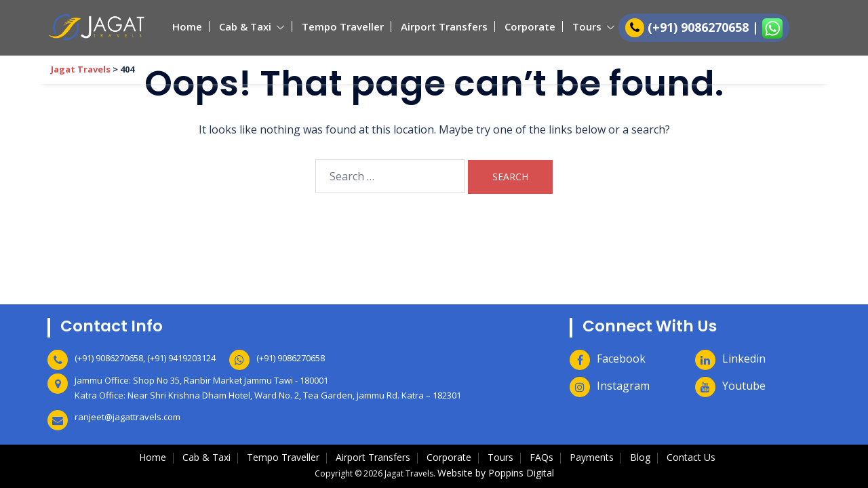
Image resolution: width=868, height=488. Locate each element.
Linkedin (744, 359)
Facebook (621, 359)
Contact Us (691, 457)
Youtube (744, 386)
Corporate (530, 26)
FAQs (541, 457)
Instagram (623, 386)
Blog (640, 457)
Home (187, 26)
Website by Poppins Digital (496, 473)
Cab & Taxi (245, 26)
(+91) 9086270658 (700, 27)
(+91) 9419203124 (181, 358)
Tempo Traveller (343, 26)
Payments (592, 457)
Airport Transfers (444, 26)
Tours (587, 26)
